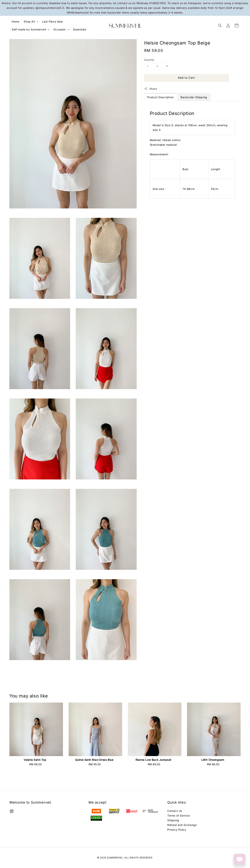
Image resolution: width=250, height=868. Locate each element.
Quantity (149, 60)
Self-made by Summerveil (29, 29)
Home (15, 22)
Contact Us (175, 811)
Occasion (60, 29)
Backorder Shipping (194, 97)
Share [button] (151, 89)
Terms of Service (179, 816)
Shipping (173, 820)
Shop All (29, 22)
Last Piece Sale (52, 22)
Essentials (80, 29)
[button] (220, 26)
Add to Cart (186, 78)
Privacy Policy (177, 830)
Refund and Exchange (182, 825)
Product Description (160, 97)
